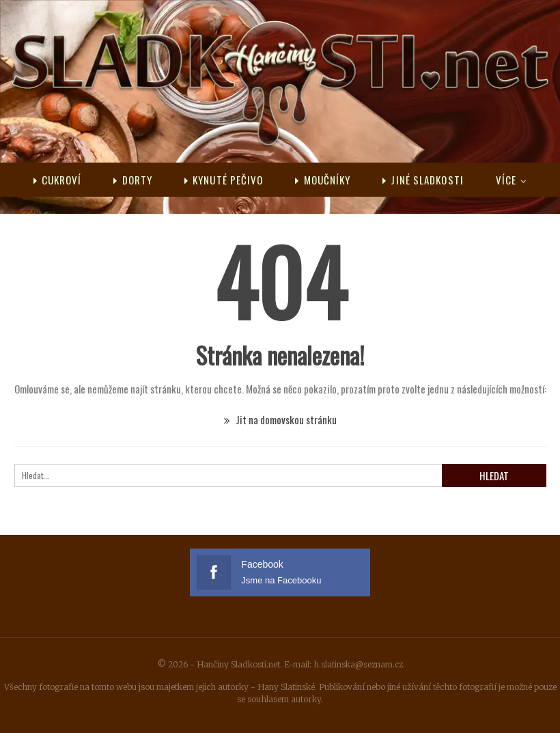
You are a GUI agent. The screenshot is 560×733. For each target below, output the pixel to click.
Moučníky (323, 180)
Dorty (133, 180)
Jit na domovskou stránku (280, 419)
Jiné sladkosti (423, 180)
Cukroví (58, 180)
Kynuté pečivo (224, 180)
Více (506, 180)
